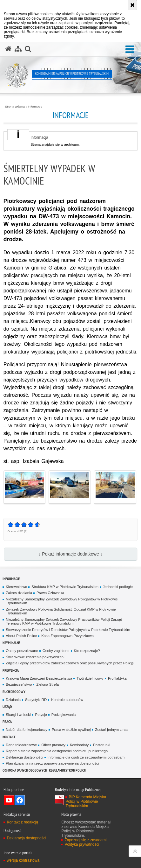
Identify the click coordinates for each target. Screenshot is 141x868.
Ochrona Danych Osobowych (25, 770)
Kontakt (9, 737)
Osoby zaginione (56, 651)
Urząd (7, 707)
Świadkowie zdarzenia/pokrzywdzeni (35, 657)
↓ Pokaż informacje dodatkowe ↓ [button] (70, 554)
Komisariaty (79, 745)
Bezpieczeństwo (19, 684)
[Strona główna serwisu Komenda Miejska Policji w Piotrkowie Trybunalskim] (8, 49)
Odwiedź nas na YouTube (9, 800)
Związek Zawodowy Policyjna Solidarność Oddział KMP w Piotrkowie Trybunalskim (61, 611)
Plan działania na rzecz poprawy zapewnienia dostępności (52, 763)
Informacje (35, 107)
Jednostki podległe (118, 587)
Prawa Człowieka (50, 593)
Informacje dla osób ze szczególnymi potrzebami (87, 757)
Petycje (41, 715)
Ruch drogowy (14, 692)
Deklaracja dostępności (24, 757)
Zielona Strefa (47, 684)
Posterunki (102, 745)
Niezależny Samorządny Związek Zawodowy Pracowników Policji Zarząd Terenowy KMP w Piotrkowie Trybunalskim (64, 622)
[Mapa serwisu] (18, 49)
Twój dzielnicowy (90, 678)
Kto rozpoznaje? (87, 651)
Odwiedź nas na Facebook (20, 800)
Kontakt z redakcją (22, 822)
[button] (130, 49)
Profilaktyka (117, 678)
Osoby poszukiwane (22, 651)
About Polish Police (21, 636)
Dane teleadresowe (21, 745)
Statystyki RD (36, 700)
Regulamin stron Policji (67, 770)
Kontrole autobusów (67, 700)
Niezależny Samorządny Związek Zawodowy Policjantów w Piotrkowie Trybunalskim (62, 601)
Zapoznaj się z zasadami (85, 840)
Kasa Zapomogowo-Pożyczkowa (67, 636)
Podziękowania (64, 715)
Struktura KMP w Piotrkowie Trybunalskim (65, 587)
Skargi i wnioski (18, 715)
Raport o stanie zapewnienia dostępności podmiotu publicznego (57, 751)
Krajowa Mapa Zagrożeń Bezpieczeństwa (39, 678)
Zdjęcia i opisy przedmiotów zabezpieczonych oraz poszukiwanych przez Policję (70, 663)
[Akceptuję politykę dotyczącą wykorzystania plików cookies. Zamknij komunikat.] (132, 5)
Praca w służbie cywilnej (71, 730)
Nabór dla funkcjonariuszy (27, 730)
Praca (7, 721)
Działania (13, 700)
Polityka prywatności (82, 844)
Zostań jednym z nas (112, 730)
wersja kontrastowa (23, 860)
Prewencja (11, 670)
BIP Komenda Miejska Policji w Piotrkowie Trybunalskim (86, 801)
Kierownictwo (16, 587)
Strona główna (15, 107)
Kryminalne (11, 643)
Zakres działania (19, 593)
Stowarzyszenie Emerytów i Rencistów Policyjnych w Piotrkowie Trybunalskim (68, 630)
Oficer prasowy (53, 745)
